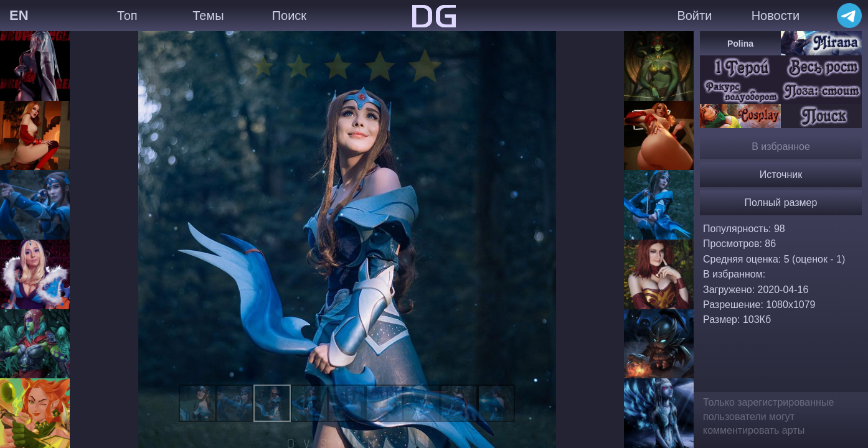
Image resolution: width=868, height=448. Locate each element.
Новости (776, 16)
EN (19, 15)
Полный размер (781, 203)
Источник (781, 175)
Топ (127, 16)
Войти (694, 16)
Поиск (289, 16)
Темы (208, 16)
